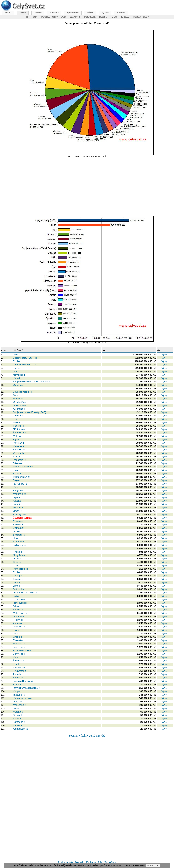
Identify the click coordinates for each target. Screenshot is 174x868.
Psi (26, 17)
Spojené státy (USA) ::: (25, 358)
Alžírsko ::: (19, 456)
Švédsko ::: (19, 661)
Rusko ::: (18, 361)
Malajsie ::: (19, 436)
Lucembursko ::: (21, 647)
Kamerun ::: (19, 725)
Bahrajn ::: (18, 504)
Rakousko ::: (20, 521)
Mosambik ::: (20, 644)
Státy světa (75, 17)
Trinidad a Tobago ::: (24, 467)
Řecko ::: (18, 572)
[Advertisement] (87, 187)
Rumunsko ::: (20, 484)
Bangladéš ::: (20, 491)
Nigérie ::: (18, 497)
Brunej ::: (18, 576)
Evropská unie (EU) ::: (24, 365)
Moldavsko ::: (20, 613)
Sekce (23, 13)
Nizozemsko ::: (21, 405)
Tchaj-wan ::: (20, 508)
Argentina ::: (19, 409)
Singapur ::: (19, 535)
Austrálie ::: (19, 450)
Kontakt (80, 862)
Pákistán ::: (19, 443)
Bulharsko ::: (20, 545)
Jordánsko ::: (20, 616)
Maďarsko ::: (20, 494)
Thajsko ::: (18, 426)
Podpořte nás (66, 862)
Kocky (34, 17)
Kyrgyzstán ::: (20, 671)
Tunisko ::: (18, 579)
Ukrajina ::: (19, 385)
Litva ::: (17, 586)
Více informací (137, 865)
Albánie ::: (18, 719)
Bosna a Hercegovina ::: (26, 681)
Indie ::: (17, 419)
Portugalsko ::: (21, 569)
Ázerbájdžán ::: (21, 514)
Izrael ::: (17, 664)
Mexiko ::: (18, 399)
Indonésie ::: (19, 460)
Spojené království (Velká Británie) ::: (32, 382)
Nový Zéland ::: (21, 555)
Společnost (73, 13)
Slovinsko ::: (19, 654)
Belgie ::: (18, 480)
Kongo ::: (18, 691)
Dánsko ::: (18, 559)
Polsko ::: (18, 487)
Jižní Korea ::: (20, 429)
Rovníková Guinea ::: (24, 650)
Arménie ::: (19, 623)
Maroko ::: (18, 712)
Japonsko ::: (19, 371)
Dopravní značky (141, 17)
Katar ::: (17, 470)
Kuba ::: (17, 657)
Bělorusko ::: (20, 463)
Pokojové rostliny (50, 17)
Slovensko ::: (20, 542)
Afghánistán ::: (21, 729)
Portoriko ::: (19, 674)
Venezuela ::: (20, 453)
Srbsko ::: (18, 606)
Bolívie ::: (18, 596)
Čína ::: (17, 395)
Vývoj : (165, 354)
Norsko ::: (18, 531)
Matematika (90, 17)
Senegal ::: (19, 715)
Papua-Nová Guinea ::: (25, 698)
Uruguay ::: (19, 702)
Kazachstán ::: (20, 446)
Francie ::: (18, 416)
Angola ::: (18, 678)
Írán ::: (16, 368)
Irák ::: (16, 630)
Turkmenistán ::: (21, 477)
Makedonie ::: (20, 705)
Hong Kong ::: (20, 603)
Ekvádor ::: (19, 684)
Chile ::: (17, 565)
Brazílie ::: (18, 473)
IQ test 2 (125, 17)
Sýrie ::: (17, 562)
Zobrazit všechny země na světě (87, 736)
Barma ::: (18, 582)
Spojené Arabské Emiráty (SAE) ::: (31, 412)
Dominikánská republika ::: (27, 688)
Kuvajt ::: (18, 501)
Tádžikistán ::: (20, 667)
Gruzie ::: (18, 637)
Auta (64, 17)
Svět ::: (17, 354)
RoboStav (110, 862)
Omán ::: (18, 511)
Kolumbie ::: (19, 525)
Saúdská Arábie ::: (23, 392)
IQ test (105, 13)
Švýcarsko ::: (20, 589)
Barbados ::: (19, 722)
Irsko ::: (17, 548)
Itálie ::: (17, 388)
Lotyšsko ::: (19, 627)
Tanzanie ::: (19, 695)
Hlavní (8, 13)
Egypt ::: (17, 439)
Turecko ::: (19, 422)
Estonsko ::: (19, 640)
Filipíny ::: (18, 620)
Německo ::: (19, 375)
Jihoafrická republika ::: (25, 593)
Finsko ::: (18, 552)
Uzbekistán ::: (20, 402)
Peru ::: (17, 633)
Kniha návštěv (94, 862)
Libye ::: (17, 538)
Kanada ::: (18, 378)
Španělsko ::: (20, 433)
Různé (90, 13)
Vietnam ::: (19, 528)
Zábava (38, 13)
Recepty (103, 17)
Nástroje (54, 13)
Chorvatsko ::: (20, 599)
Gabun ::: (18, 708)
